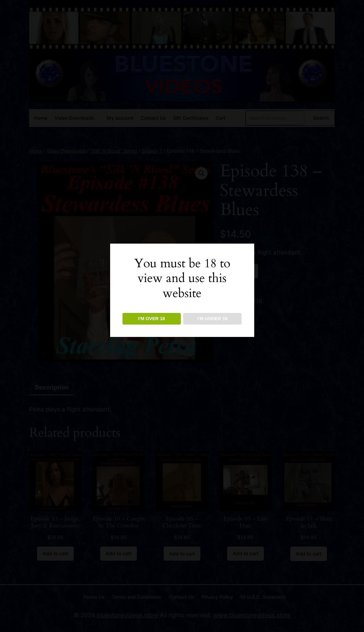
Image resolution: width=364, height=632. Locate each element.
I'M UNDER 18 (212, 319)
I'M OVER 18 (152, 319)
